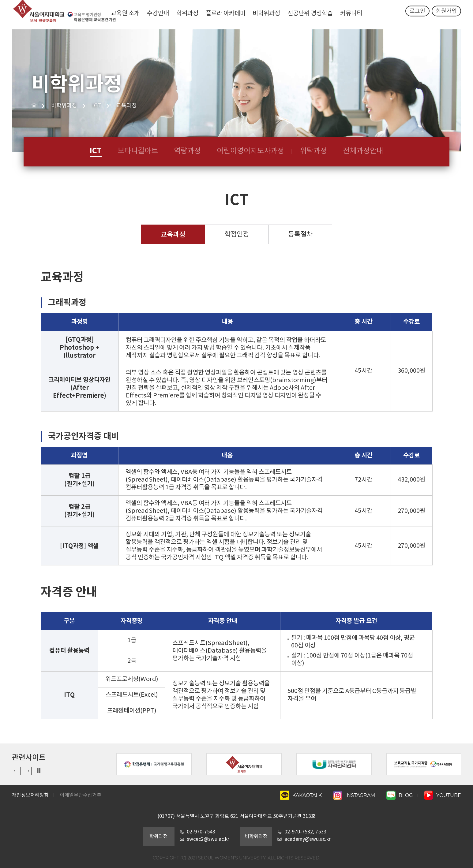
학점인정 (237, 235)
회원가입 (446, 15)
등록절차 (300, 235)
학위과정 (187, 14)
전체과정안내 (363, 151)
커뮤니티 (352, 14)
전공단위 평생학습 (311, 14)
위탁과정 (313, 151)
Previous (16, 771)
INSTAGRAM (354, 795)
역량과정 (187, 151)
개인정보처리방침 (30, 795)
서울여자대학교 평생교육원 (61, 15)
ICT (96, 151)
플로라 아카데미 (226, 14)
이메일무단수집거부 (81, 795)
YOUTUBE (443, 795)
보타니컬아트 (138, 151)
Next (27, 771)
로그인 (417, 15)
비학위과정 (267, 14)
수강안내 (157, 14)
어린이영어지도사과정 (250, 151)
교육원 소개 (124, 14)
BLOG (400, 795)
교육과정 (173, 235)
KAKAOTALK (301, 795)
